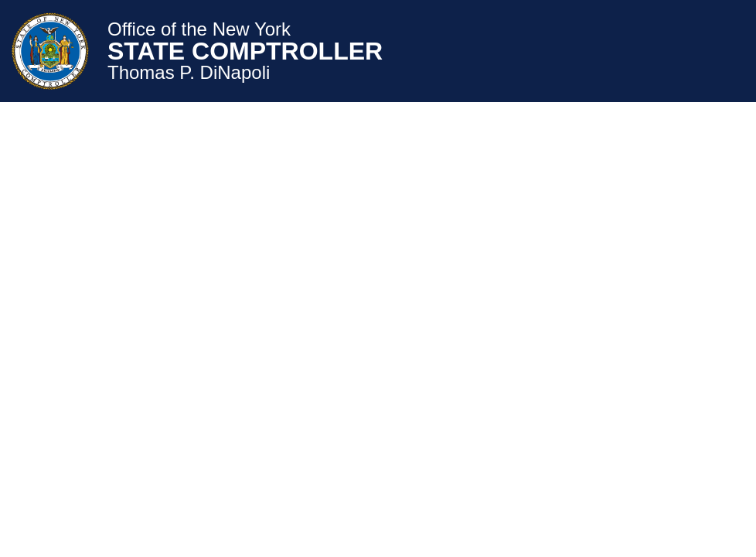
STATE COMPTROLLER (245, 51)
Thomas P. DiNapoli (189, 73)
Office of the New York (199, 29)
